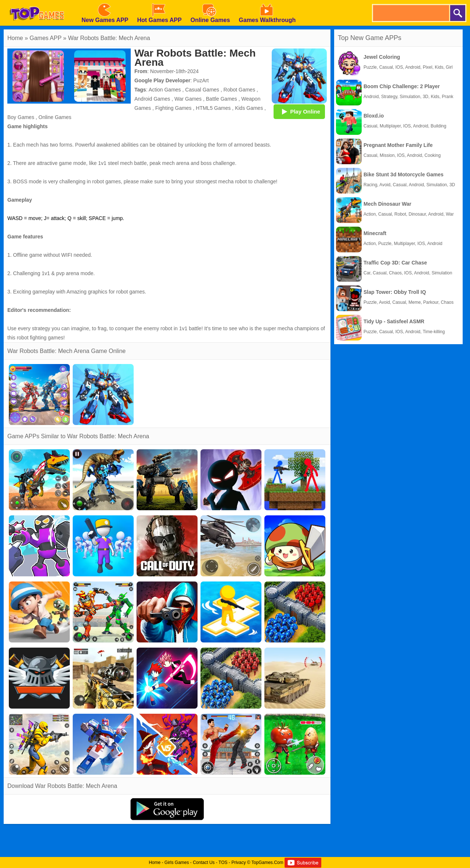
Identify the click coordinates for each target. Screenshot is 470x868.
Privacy (238, 862)
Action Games (165, 90)
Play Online (299, 111)
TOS (223, 862)
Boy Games (21, 117)
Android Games (152, 99)
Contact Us (204, 862)
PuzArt (201, 80)
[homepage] (37, 3)
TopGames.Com (267, 862)
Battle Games (222, 99)
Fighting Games (173, 108)
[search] (411, 13)
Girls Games (177, 862)
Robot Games (239, 90)
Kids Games (249, 108)
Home (15, 38)
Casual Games (202, 90)
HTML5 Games (213, 108)
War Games (188, 99)
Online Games (55, 117)
